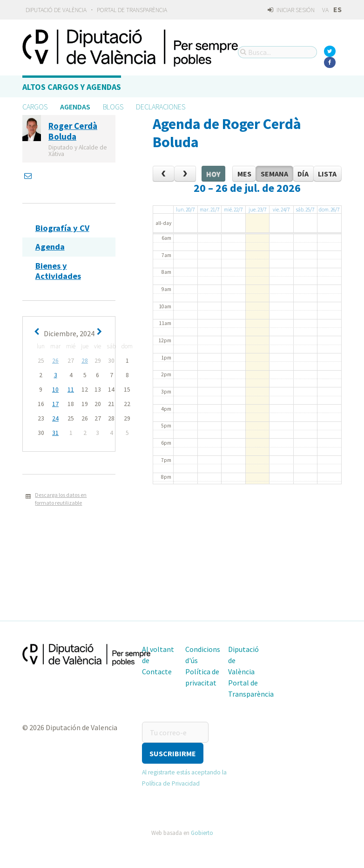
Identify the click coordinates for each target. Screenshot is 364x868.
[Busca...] (277, 52)
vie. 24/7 (281, 210)
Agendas (75, 107)
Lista (327, 174)
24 (55, 418)
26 (55, 361)
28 (85, 361)
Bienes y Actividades (58, 271)
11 (71, 390)
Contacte (157, 671)
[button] (173, 753)
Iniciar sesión (291, 10)
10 (55, 390)
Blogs (113, 107)
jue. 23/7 (257, 210)
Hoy (213, 174)
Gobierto (202, 833)
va (325, 10)
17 (55, 404)
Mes (244, 174)
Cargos (35, 107)
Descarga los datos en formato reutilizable (61, 499)
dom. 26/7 (329, 210)
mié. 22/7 (233, 210)
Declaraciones (161, 107)
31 (55, 433)
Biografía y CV (62, 228)
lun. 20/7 (185, 210)
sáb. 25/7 (305, 210)
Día (303, 174)
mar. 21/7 (209, 210)
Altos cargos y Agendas (72, 87)
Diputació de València (56, 10)
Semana (274, 174)
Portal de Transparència (132, 10)
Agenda (50, 247)
